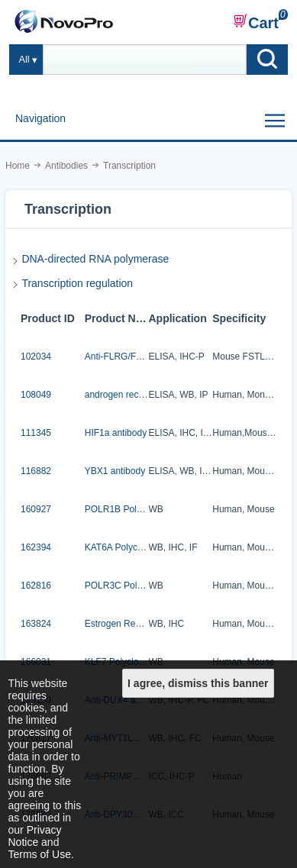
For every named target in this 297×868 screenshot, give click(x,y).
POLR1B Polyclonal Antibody (144, 509)
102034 (36, 357)
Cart (256, 22)
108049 (36, 395)
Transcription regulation (77, 283)
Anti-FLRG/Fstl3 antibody (136, 357)
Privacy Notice (35, 836)
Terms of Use (40, 854)
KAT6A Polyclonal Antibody (140, 547)
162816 (36, 586)
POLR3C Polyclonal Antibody (144, 586)
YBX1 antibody (115, 471)
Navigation (40, 118)
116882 (36, 471)
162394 (36, 547)
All (24, 60)
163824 (36, 624)
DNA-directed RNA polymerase (95, 259)
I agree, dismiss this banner (198, 683)
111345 (36, 433)
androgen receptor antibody (141, 395)
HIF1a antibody (116, 433)
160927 (36, 509)
